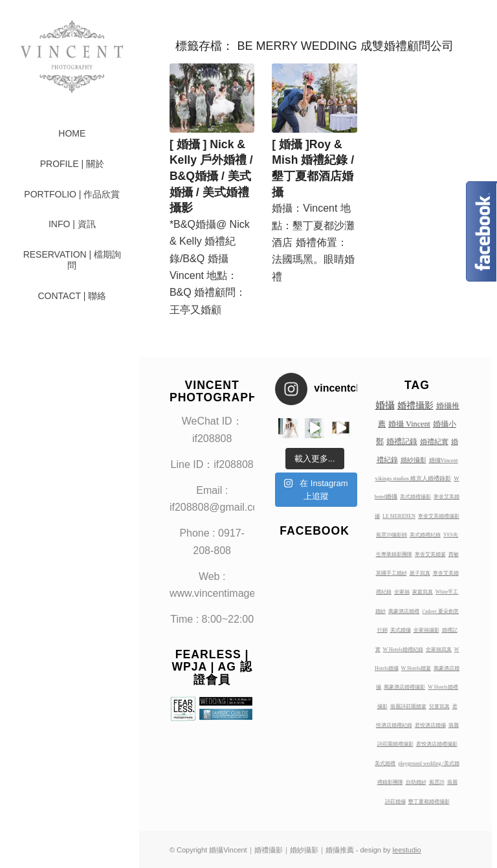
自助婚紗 (416, 782)
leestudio (407, 850)
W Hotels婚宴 (416, 668)
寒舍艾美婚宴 (430, 554)
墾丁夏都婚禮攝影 (429, 802)
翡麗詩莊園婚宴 (408, 707)
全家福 (402, 592)
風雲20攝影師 (392, 535)
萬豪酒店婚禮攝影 (404, 687)
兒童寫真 (439, 707)
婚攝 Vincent (409, 424)
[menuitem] (72, 134)
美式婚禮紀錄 (425, 535)
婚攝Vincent (444, 460)
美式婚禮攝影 (415, 497)
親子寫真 (420, 573)
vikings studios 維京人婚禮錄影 (414, 478)
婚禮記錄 (402, 441)
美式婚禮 (385, 763)
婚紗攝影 (414, 460)
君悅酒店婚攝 (430, 725)
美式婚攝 (401, 630)
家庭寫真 (423, 592)
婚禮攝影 (415, 405)
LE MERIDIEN (399, 516)
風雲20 (437, 782)
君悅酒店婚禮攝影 (437, 744)
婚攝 (385, 405)
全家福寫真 (439, 650)
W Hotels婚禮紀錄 (403, 650)
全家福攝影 (426, 630)
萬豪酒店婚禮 (404, 611)
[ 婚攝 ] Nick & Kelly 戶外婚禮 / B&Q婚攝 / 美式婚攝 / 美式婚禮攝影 (211, 176)
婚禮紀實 (434, 441)
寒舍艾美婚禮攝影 (439, 516)
